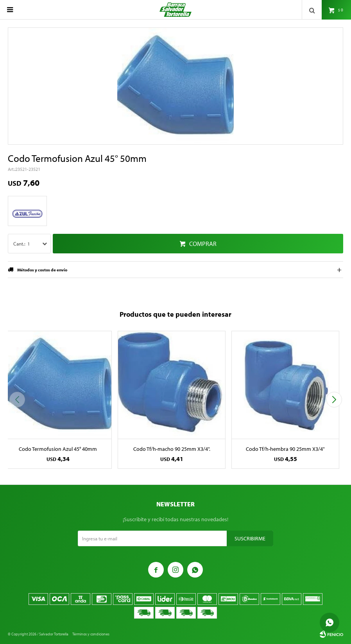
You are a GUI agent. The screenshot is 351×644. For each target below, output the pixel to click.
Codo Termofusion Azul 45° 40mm (58, 449)
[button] (334, 400)
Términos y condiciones (91, 634)
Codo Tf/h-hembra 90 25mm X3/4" (285, 449)
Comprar (203, 244)
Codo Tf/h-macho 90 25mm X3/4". (172, 449)
